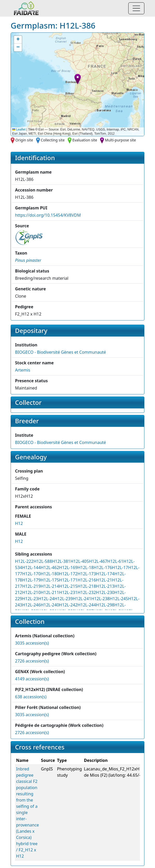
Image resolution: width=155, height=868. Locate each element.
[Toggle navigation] (136, 8)
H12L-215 (68, 586)
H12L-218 (87, 586)
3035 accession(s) (32, 643)
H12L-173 (87, 574)
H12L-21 (104, 580)
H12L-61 (115, 561)
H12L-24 (46, 599)
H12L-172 (68, 574)
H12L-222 (24, 561)
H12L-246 (31, 605)
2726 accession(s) (32, 661)
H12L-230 (105, 592)
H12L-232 (87, 592)
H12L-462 (50, 568)
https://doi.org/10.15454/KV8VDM (48, 215)
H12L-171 (68, 580)
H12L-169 (68, 568)
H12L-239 (64, 599)
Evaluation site (85, 140)
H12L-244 (87, 605)
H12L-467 (98, 561)
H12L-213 (105, 586)
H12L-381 (61, 561)
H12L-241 (82, 599)
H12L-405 (79, 561)
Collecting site (53, 140)
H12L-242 (68, 605)
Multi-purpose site (121, 140)
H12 (19, 523)
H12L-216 (87, 580)
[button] (78, 79)
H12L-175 (50, 580)
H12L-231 (68, 592)
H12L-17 (120, 568)
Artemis (23, 370)
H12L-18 (86, 568)
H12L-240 (50, 605)
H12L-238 (100, 599)
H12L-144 (31, 568)
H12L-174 (105, 574)
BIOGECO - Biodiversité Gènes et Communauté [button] (61, 352)
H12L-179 (31, 580)
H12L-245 (119, 599)
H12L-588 (43, 561)
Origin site (24, 140)
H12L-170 (31, 574)
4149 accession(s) (32, 679)
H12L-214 (50, 586)
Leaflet (19, 129)
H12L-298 (105, 605)
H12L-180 (50, 574)
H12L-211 (50, 592)
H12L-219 (31, 586)
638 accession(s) (31, 697)
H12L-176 (103, 568)
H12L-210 (31, 592)
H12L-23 (30, 599)
